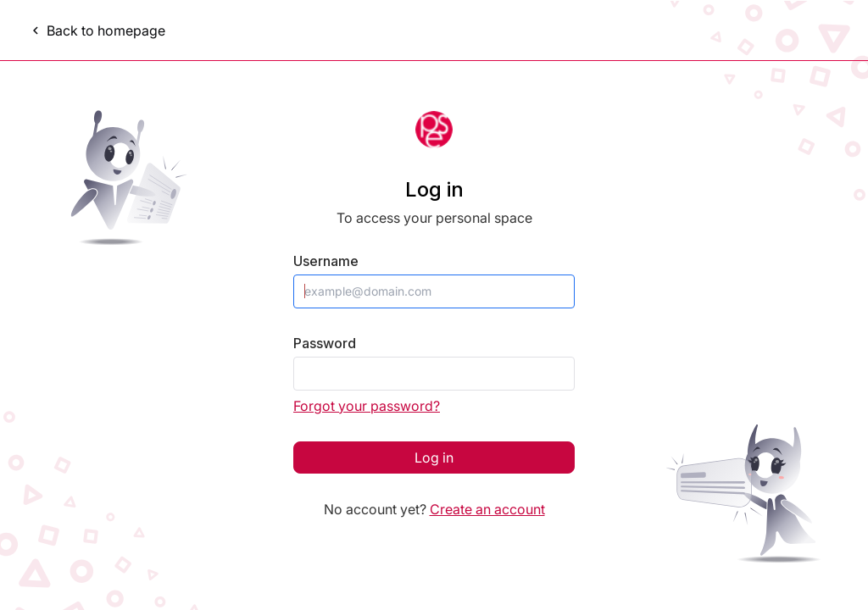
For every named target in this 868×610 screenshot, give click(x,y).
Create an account (487, 509)
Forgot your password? (367, 406)
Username (326, 261)
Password (325, 344)
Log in (434, 457)
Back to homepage (97, 30)
